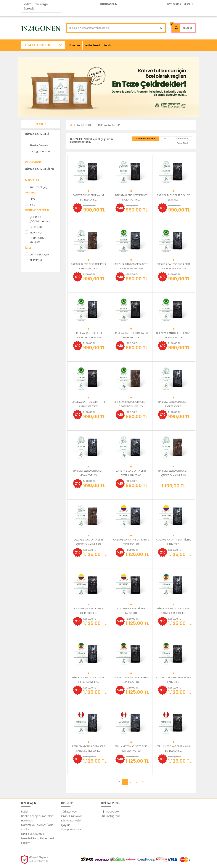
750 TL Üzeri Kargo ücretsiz (36, 6)
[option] (109, 87)
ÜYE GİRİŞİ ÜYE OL (180, 4)
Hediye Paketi (92, 45)
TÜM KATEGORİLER (37, 45)
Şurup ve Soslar (71, 829)
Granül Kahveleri (72, 816)
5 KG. (33, 205)
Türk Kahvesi (69, 812)
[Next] (143, 782)
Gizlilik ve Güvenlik (33, 834)
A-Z (165, 139)
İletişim (108, 45)
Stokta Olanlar (39, 145)
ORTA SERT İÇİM (40, 255)
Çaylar (65, 825)
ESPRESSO (36, 227)
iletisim (26, 843)
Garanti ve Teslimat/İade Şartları (37, 827)
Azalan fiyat (182, 139)
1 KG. (33, 199)
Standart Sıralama (145, 139)
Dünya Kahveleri (72, 821)
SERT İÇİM (36, 260)
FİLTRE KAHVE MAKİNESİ (38, 240)
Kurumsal (108, 4)
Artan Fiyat (183, 143)
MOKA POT (36, 233)
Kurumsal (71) (39, 187)
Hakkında (27, 821)
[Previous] (119, 782)
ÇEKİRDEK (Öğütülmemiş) (40, 219)
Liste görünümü (40, 151)
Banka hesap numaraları (37, 816)
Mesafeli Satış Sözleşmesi (38, 838)
